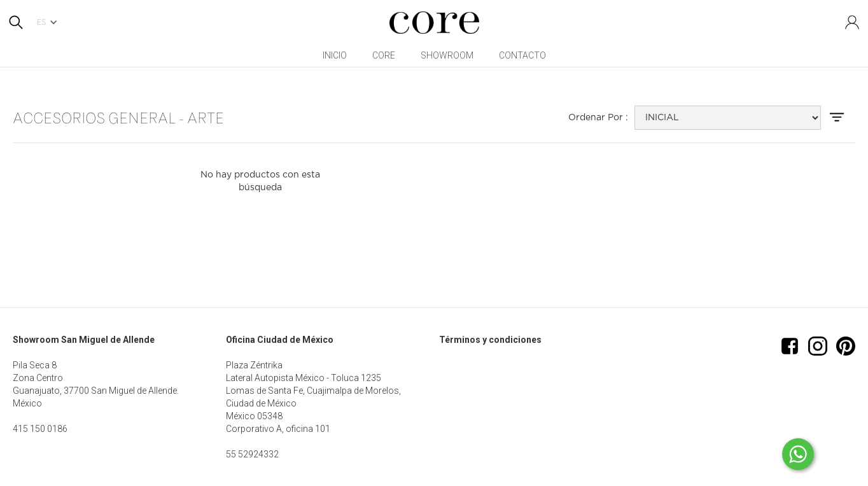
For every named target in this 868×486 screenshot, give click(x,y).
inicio (335, 55)
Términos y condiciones (490, 340)
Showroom (447, 55)
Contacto (522, 55)
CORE (384, 55)
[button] (51, 22)
